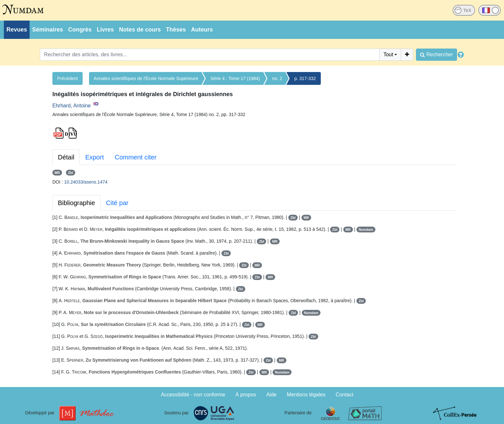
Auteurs (202, 30)
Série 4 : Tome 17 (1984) (235, 78)
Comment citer (136, 157)
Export (94, 157)
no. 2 (277, 78)
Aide (271, 395)
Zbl (70, 173)
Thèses (176, 30)
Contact (344, 395)
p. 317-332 (305, 78)
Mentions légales (306, 395)
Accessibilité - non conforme (193, 395)
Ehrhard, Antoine (72, 106)
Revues (17, 30)
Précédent (67, 78)
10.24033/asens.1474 (86, 182)
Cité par (117, 203)
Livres (105, 30)
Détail (66, 157)
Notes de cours (140, 30)
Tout (388, 54)
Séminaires (48, 30)
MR (57, 173)
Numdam (366, 230)
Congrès (80, 30)
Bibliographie (76, 203)
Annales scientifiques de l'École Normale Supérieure (146, 78)
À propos (246, 395)
